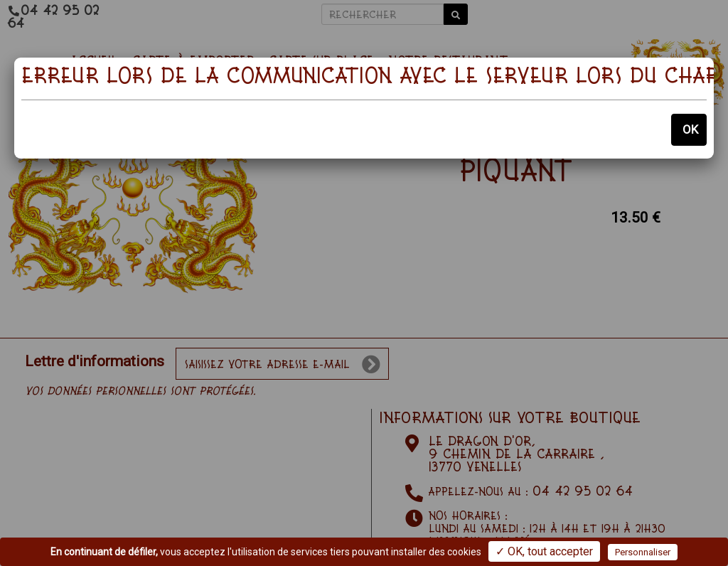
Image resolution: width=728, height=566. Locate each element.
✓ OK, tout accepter (544, 551)
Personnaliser (643, 552)
